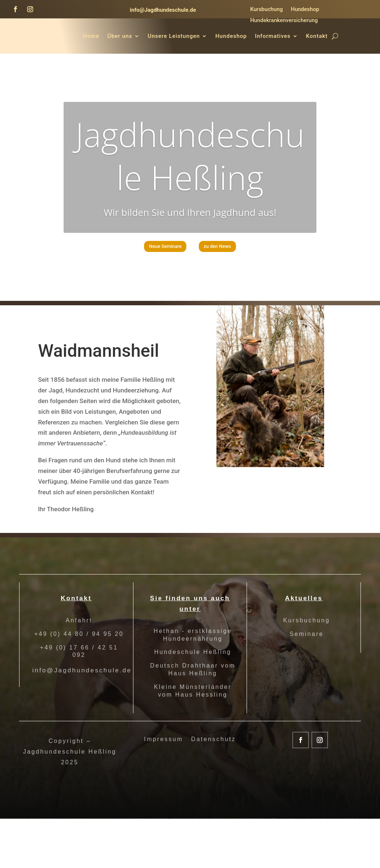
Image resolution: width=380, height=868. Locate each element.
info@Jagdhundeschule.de (163, 10)
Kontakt (331, 64)
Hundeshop (305, 10)
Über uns (164, 36)
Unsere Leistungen (218, 36)
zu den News (229, 294)
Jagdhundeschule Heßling (190, 201)
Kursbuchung (267, 10)
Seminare (306, 674)
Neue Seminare (156, 294)
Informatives (317, 36)
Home (135, 36)
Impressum (164, 780)
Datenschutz (214, 780)
